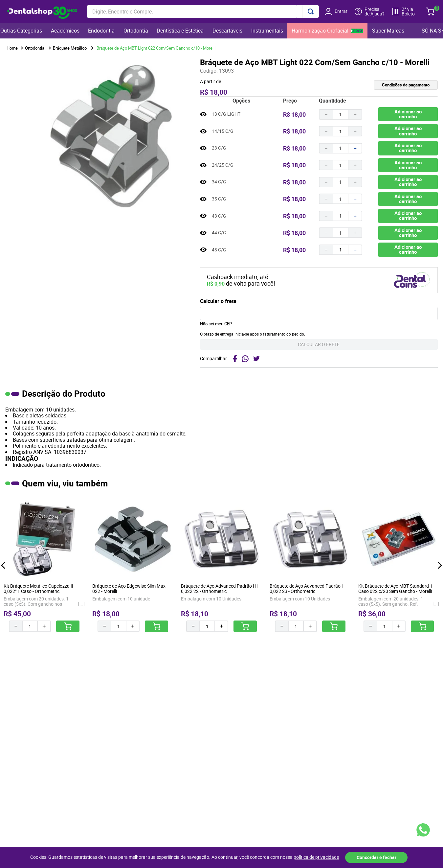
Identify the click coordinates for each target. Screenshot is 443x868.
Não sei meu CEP (216, 324)
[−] (326, 114)
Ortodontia (35, 48)
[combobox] (203, 12)
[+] (355, 114)
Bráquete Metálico (70, 48)
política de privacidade (316, 857)
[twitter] (257, 359)
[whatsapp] (245, 359)
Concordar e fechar (377, 857)
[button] (378, 85)
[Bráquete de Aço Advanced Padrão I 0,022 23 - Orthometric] (310, 565)
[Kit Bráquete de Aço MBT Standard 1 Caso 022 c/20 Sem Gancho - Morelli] (399, 565)
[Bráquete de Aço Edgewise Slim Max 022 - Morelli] (133, 565)
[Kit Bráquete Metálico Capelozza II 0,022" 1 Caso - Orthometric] (44, 565)
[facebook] (235, 359)
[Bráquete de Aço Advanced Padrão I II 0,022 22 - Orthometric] (221, 565)
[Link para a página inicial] (12, 48)
